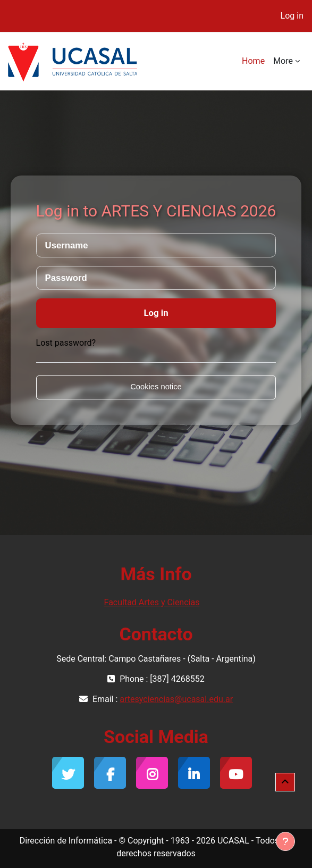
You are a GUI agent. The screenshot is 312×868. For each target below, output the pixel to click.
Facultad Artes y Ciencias (152, 602)
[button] (285, 782)
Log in (292, 16)
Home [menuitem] (253, 61)
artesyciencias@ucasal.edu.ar (176, 699)
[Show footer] (285, 841)
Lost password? (66, 343)
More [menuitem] (283, 61)
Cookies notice (156, 387)
